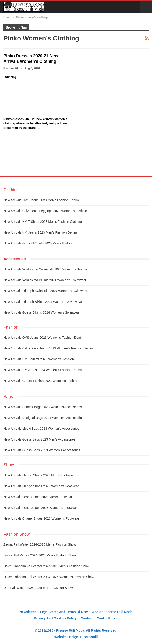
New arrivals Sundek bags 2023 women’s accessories (43, 407)
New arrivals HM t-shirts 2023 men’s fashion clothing (43, 222)
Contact (87, 618)
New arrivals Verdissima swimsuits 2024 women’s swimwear (47, 269)
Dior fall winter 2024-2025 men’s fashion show (38, 588)
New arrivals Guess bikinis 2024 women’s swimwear (42, 312)
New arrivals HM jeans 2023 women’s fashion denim (43, 370)
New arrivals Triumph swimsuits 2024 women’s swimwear (45, 291)
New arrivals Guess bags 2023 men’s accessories (39, 439)
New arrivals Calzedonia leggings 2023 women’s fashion (45, 211)
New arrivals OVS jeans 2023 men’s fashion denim (41, 200)
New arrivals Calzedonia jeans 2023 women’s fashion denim (48, 348)
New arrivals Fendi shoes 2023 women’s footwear (40, 508)
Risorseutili (89, 637)
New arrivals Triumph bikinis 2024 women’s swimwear (43, 302)
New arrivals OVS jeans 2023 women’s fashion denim (43, 338)
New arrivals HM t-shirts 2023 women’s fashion (39, 359)
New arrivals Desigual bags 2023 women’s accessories (43, 418)
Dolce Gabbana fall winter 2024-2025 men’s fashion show (46, 566)
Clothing (11, 77)
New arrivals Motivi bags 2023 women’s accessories (41, 429)
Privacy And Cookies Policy (55, 618)
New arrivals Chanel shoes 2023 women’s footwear (41, 518)
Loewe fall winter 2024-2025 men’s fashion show (40, 555)
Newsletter (28, 612)
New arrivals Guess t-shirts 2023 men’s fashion (38, 243)
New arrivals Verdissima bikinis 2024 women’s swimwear (45, 280)
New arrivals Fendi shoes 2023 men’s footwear (38, 497)
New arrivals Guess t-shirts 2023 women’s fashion (41, 381)
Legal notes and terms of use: (64, 612)
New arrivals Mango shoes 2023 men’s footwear (39, 475)
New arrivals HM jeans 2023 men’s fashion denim (40, 232)
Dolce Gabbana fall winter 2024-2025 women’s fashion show (49, 577)
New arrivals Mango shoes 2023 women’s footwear (41, 486)
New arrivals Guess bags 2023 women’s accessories (42, 450)
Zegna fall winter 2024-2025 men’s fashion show (40, 544)
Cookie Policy (107, 618)
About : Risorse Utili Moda (112, 612)
